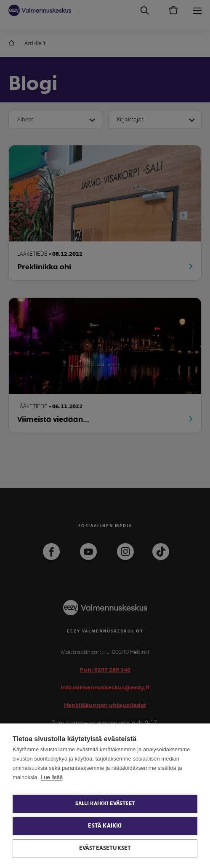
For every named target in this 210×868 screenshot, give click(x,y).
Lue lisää (52, 777)
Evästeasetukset (105, 848)
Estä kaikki (105, 826)
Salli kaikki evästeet (105, 804)
